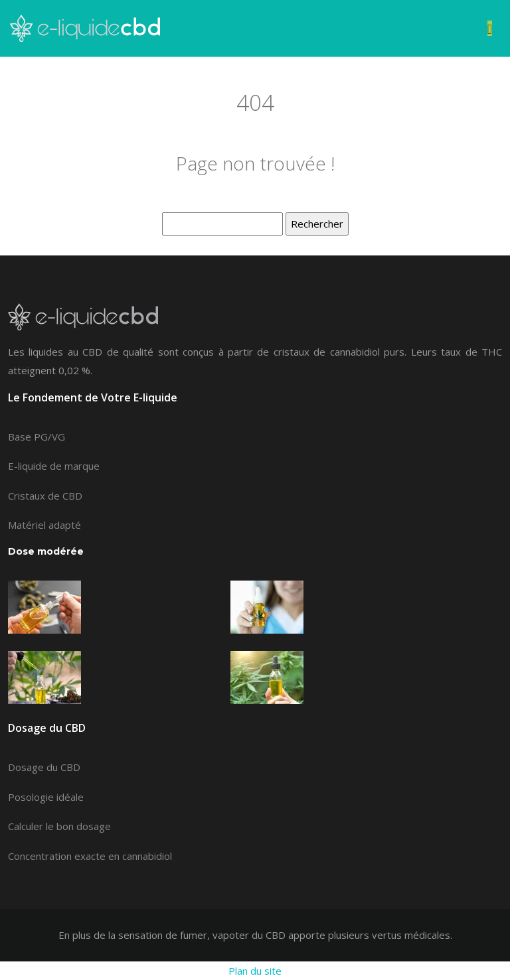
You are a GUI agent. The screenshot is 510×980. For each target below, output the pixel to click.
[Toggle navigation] (490, 28)
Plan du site (255, 971)
